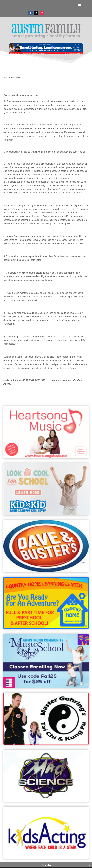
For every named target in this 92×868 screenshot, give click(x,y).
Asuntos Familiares (12, 77)
